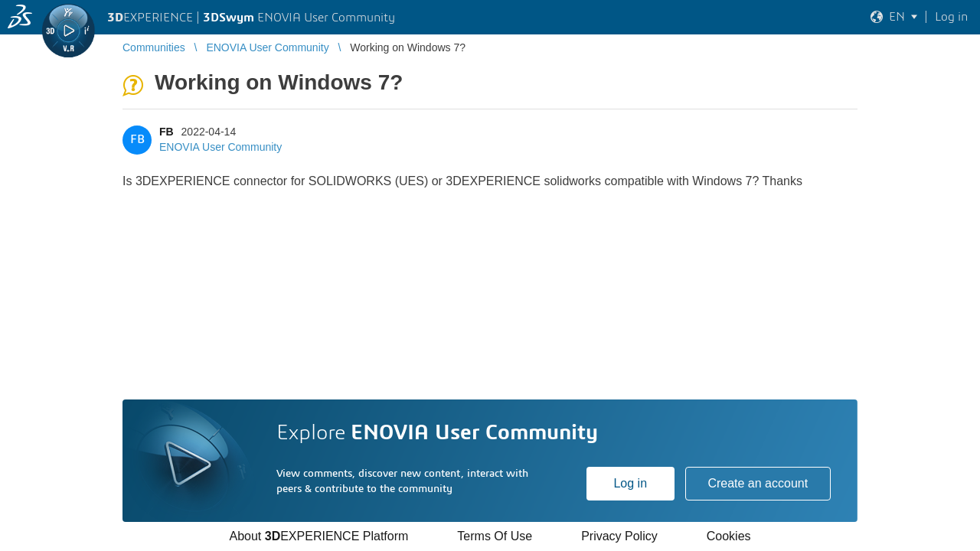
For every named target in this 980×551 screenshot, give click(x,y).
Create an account (758, 483)
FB (167, 132)
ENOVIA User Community (220, 147)
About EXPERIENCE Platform (318, 536)
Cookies (729, 536)
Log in (630, 483)
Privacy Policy (619, 536)
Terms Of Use (495, 536)
